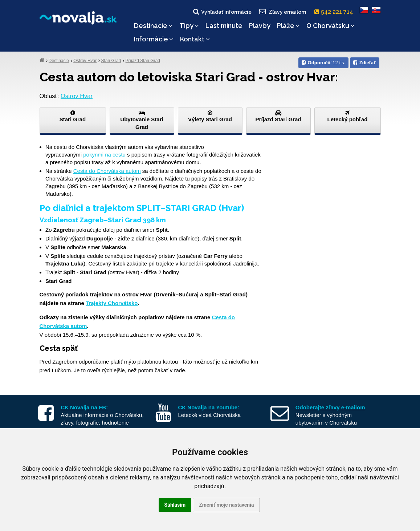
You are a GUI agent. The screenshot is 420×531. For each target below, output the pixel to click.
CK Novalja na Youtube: (209, 407)
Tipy (189, 26)
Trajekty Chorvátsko (112, 303)
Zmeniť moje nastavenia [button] (226, 505)
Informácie (154, 39)
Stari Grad (111, 61)
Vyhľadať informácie (222, 12)
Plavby (260, 26)
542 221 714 (335, 12)
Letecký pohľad (348, 116)
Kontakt (195, 39)
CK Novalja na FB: (84, 407)
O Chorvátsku (331, 26)
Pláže (288, 26)
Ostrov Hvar (85, 61)
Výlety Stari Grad (210, 116)
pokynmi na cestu (104, 155)
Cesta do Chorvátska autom (107, 171)
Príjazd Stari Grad (143, 61)
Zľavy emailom (282, 12)
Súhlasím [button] (175, 505)
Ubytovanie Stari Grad (142, 120)
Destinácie (153, 26)
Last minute (224, 26)
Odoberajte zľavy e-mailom (330, 407)
